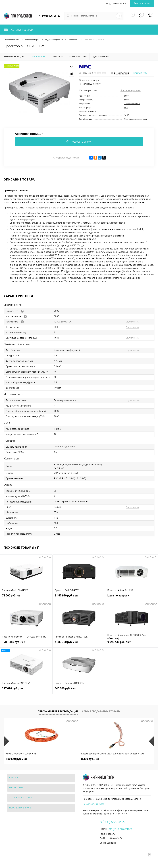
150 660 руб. (16, 759)
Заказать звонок (142, 3)
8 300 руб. (65, 759)
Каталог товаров (18, 30)
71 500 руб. (26, 597)
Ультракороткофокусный (136, 119)
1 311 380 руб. (26, 644)
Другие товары (132, 322)
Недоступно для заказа (66, 158)
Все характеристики (131, 90)
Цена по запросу (132, 597)
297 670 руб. (26, 690)
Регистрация (119, 4)
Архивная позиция (29, 134)
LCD (126, 107)
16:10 (127, 115)
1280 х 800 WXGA (132, 104)
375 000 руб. (117, 759)
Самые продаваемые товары (101, 711)
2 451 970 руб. (79, 597)
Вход (108, 4)
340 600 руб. (79, 690)
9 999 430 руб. (132, 644)
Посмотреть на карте (93, 804)
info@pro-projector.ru (121, 829)
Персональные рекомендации (58, 711)
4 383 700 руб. (79, 644)
